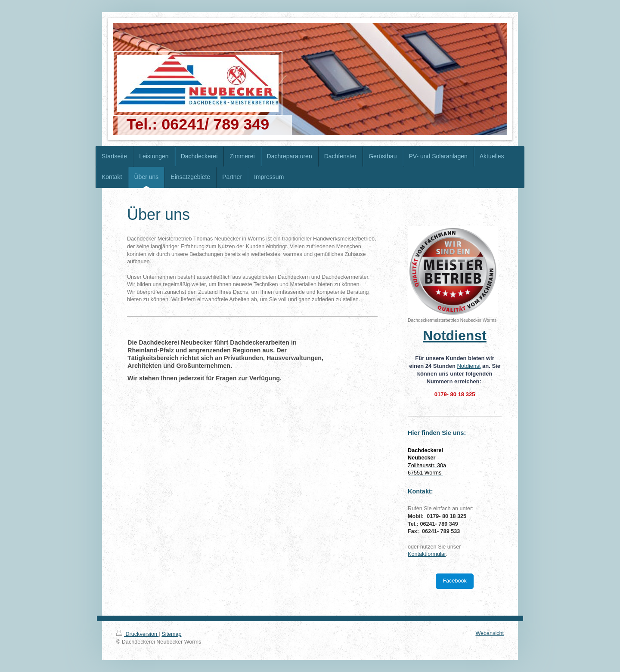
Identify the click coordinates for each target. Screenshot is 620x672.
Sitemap (171, 634)
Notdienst (469, 366)
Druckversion (137, 634)
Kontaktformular (427, 554)
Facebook (454, 581)
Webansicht (490, 633)
